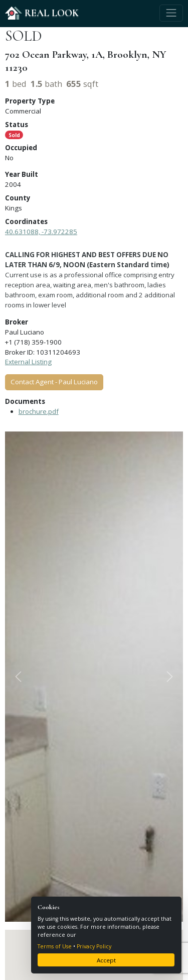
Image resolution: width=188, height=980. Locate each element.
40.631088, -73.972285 (41, 232)
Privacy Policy (94, 946)
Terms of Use (55, 946)
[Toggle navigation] (171, 13)
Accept (106, 960)
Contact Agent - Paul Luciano (54, 382)
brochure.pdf (39, 411)
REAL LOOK (42, 13)
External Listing (28, 362)
